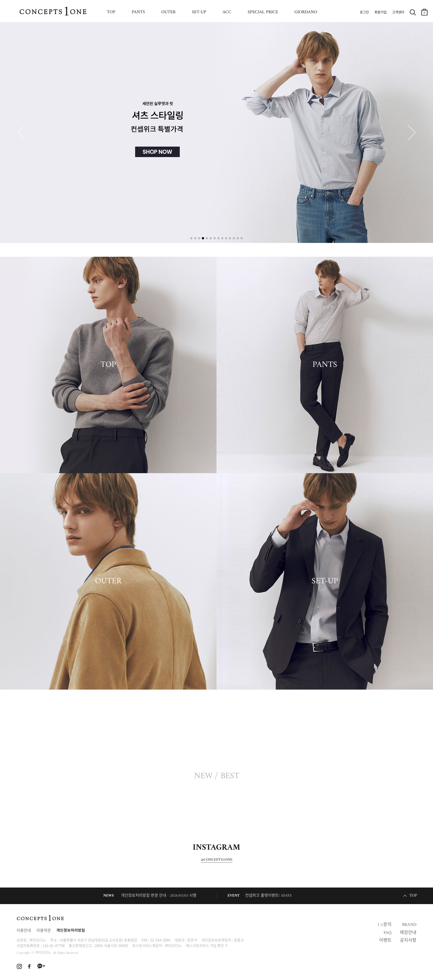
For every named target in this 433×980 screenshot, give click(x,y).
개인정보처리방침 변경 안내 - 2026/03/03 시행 (159, 896)
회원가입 (381, 13)
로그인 (364, 13)
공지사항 (408, 941)
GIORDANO (306, 12)
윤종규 (239, 940)
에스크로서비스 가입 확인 (205, 945)
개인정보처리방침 (71, 931)
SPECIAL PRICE (263, 12)
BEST (230, 776)
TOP (111, 12)
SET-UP (199, 12)
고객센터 (398, 13)
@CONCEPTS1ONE (217, 860)
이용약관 (44, 931)
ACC (227, 12)
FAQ (388, 933)
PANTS (138, 12)
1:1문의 (384, 925)
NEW (203, 776)
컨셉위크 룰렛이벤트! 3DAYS (268, 896)
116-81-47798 (54, 945)
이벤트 (385, 941)
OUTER (168, 12)
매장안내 (408, 933)
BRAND (409, 925)
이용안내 (24, 931)
